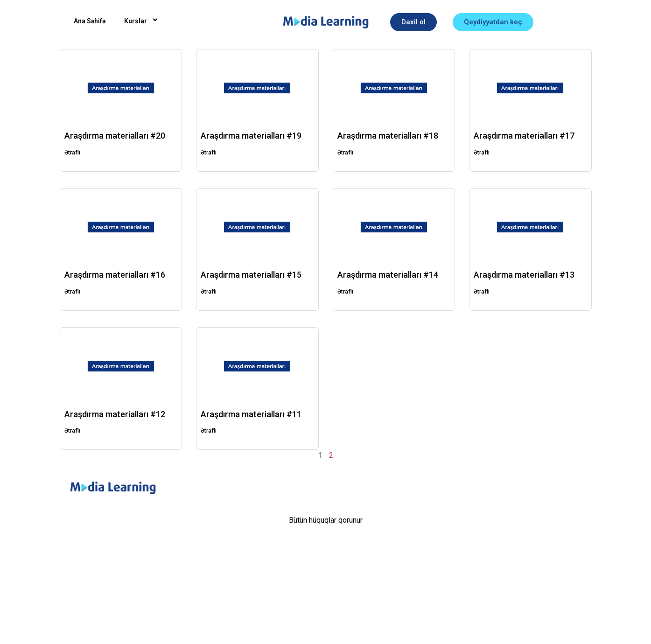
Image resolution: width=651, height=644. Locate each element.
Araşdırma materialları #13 (524, 275)
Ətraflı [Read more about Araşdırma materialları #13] (482, 292)
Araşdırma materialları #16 (115, 275)
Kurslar (143, 21)
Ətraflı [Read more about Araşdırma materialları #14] (345, 292)
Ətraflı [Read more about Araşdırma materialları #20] (72, 153)
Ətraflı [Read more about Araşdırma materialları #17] (482, 153)
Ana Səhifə (90, 21)
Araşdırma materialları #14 (388, 275)
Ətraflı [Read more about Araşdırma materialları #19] (209, 153)
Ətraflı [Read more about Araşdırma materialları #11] (209, 431)
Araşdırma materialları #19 (251, 136)
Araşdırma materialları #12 (115, 414)
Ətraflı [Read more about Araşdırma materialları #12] (72, 431)
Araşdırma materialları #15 (251, 275)
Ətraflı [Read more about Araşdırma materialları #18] (345, 153)
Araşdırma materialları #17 (524, 136)
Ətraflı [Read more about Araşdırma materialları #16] (72, 292)
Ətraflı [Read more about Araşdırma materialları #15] (209, 292)
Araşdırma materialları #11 (251, 414)
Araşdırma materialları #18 (388, 136)
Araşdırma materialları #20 (115, 136)
